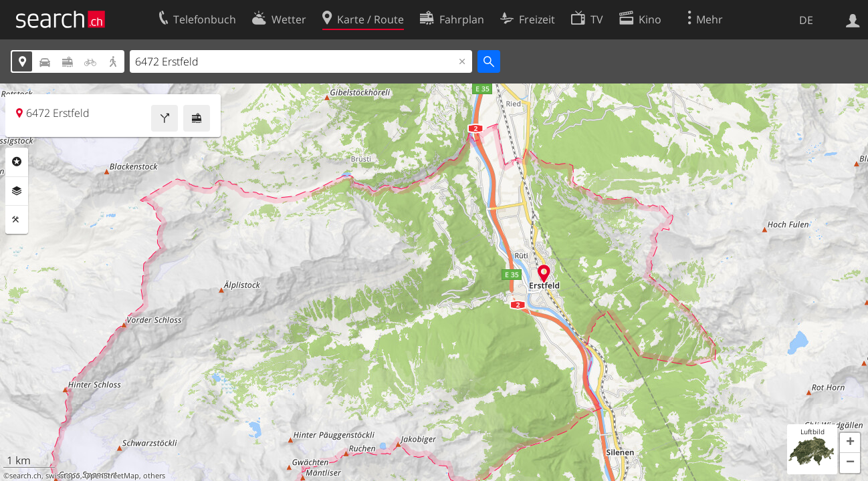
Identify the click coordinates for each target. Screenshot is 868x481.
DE (806, 20)
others (154, 476)
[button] (850, 443)
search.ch (25, 476)
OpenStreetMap (112, 476)
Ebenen (17, 191)
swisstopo (63, 476)
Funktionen (17, 220)
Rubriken (17, 162)
